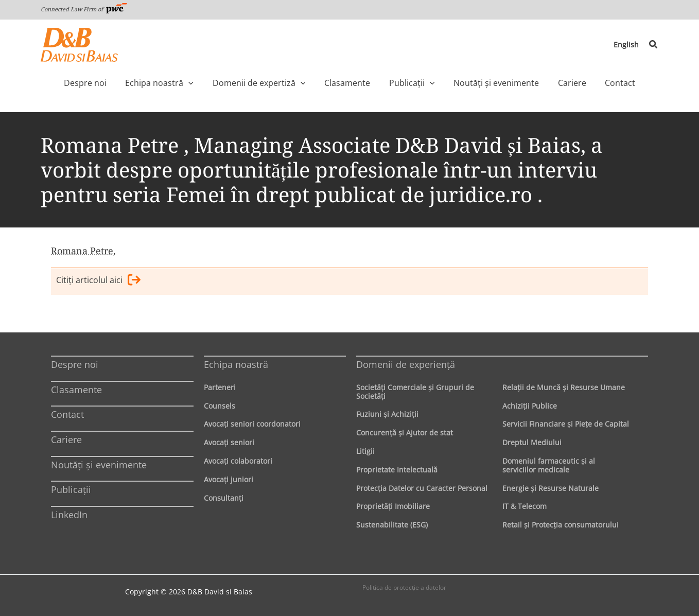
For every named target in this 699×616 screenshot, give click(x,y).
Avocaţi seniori (229, 442)
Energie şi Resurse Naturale (551, 488)
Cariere (66, 439)
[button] (654, 45)
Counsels (220, 406)
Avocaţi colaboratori (238, 461)
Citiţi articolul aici (98, 281)
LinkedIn (69, 515)
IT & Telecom (525, 507)
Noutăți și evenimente (99, 465)
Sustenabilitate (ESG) (392, 525)
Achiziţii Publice (530, 406)
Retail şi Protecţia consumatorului (561, 525)
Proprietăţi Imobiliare (393, 507)
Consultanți (224, 498)
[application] (210, 83)
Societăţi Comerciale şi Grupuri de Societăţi (415, 392)
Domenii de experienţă (406, 364)
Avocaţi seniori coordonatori (252, 424)
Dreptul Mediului (532, 442)
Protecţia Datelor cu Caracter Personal (422, 488)
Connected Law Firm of (84, 9)
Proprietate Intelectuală (397, 470)
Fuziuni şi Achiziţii (387, 415)
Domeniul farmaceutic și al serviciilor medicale (549, 465)
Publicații (71, 489)
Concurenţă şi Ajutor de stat (405, 433)
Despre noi (75, 364)
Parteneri (220, 387)
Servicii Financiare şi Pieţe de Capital (566, 424)
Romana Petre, (83, 251)
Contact (67, 415)
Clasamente (76, 390)
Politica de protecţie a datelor (404, 587)
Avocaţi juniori (229, 479)
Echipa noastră (236, 364)
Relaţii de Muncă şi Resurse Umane (564, 387)
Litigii (365, 451)
